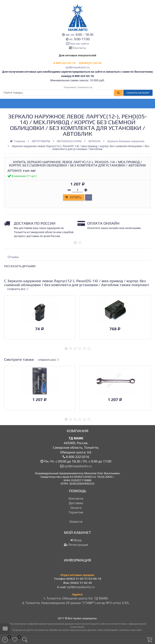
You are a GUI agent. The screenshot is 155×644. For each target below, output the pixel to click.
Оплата (76, 508)
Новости (76, 522)
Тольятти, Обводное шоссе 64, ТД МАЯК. (77, 598)
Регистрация (76, 545)
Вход (76, 540)
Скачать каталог (138, 93)
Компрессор (85, 87)
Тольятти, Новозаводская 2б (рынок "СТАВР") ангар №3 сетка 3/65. (78, 603)
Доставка (76, 503)
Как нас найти (80, 44)
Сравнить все (18, 289)
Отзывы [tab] (13, 257)
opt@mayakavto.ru (77, 67)
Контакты (80, 48)
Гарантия (76, 512)
